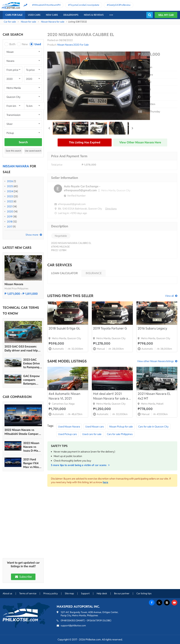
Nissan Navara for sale (53, 22)
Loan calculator (64, 273)
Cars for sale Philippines (120, 434)
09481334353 (68, 620)
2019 (10, 217)
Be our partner (122, 593)
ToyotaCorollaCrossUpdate (85, 5)
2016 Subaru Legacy (152, 328)
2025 (10, 186)
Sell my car (166, 15)
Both (12, 44)
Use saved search (33, 151)
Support (85, 593)
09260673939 (94, 620)
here (105, 482)
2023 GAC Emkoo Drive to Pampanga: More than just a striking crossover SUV (32, 363)
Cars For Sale (14, 15)
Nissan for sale (28, 22)
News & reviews (94, 15)
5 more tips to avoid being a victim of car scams (81, 465)
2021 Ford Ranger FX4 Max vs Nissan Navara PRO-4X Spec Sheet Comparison (33, 463)
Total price (57, 165)
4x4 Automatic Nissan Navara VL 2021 (64, 396)
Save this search (13, 151)
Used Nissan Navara (69, 427)
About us (7, 593)
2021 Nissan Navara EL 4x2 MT (154, 396)
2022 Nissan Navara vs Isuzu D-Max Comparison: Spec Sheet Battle (31, 447)
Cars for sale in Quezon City (153, 427)
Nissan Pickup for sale (121, 427)
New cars (52, 15)
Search (23, 142)
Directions (111, 209)
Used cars (34, 15)
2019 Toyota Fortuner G (110, 328)
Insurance (94, 273)
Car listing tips (144, 593)
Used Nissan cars (95, 427)
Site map (69, 593)
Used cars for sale (92, 434)
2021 (10, 206)
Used (38, 44)
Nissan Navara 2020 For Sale (73, 45)
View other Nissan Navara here (140, 142)
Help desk (102, 593)
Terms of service (28, 593)
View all (169, 296)
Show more (32, 235)
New (25, 44)
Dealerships (71, 15)
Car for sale (10, 22)
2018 (10, 222)
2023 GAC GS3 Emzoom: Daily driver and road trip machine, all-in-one (21, 349)
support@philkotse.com (73, 626)
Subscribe (23, 577)
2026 (10, 181)
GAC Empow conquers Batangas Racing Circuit (32, 380)
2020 (10, 211)
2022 (10, 201)
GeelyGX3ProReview (120, 5)
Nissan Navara (14, 284)
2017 (10, 227)
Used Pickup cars (67, 434)
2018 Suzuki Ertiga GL (64, 328)
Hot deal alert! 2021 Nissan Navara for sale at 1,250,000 (111, 396)
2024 (10, 191)
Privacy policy (51, 593)
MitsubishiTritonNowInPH (47, 5)
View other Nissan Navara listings (155, 361)
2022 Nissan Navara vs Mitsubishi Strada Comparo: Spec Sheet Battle (23, 432)
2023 (10, 196)
